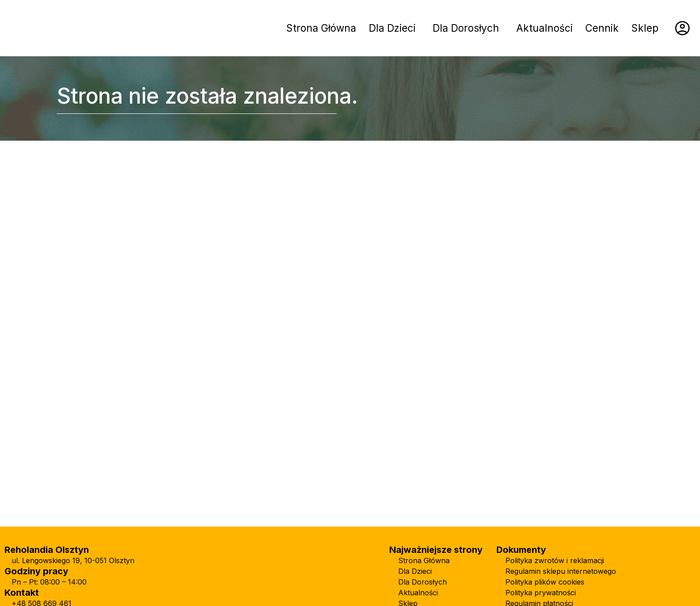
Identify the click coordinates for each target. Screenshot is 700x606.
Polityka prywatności (541, 593)
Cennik (602, 28)
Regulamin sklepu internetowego (561, 571)
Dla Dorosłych (466, 28)
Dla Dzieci (392, 28)
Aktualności (544, 28)
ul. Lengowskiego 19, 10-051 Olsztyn (73, 560)
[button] (394, 28)
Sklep (645, 28)
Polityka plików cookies (545, 582)
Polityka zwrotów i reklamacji (555, 560)
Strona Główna (321, 28)
